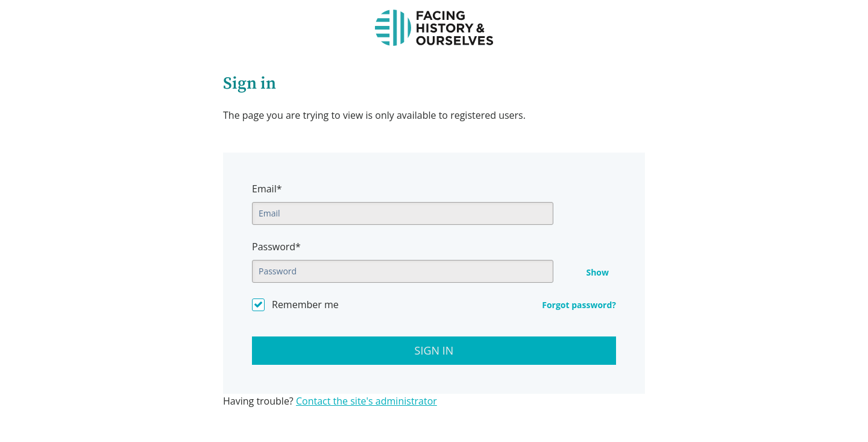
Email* (267, 189)
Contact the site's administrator (366, 401)
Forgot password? (579, 305)
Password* (276, 247)
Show (597, 273)
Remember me (305, 305)
